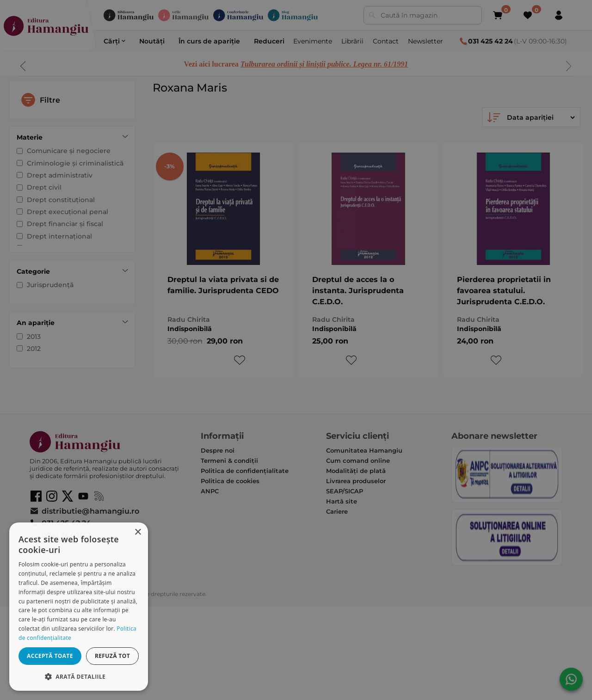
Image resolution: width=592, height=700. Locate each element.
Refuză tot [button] (112, 656)
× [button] (138, 532)
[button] (79, 676)
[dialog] (79, 607)
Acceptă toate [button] (50, 656)
